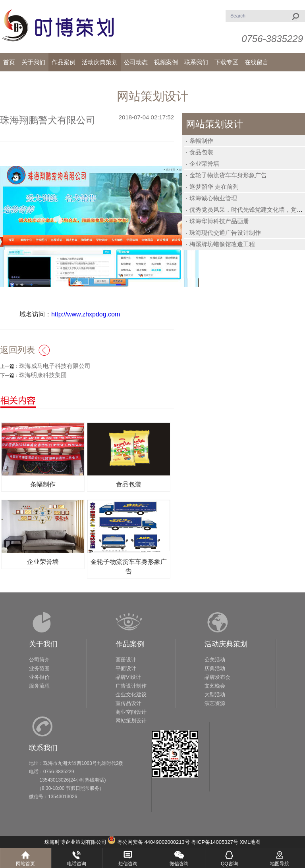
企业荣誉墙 (204, 164)
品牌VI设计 (128, 677)
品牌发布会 (217, 677)
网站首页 (25, 864)
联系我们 (43, 748)
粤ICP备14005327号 (215, 842)
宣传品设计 (128, 703)
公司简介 (39, 660)
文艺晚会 (215, 686)
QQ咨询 (229, 864)
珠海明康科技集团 (43, 375)
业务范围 (39, 668)
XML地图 (250, 842)
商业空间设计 (131, 712)
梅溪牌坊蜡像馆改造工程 (222, 244)
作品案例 (130, 644)
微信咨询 (179, 864)
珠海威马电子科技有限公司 (55, 366)
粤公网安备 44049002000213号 (153, 842)
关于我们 (43, 644)
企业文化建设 (131, 695)
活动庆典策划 (226, 644)
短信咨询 (128, 864)
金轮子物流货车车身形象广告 (228, 175)
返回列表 (17, 350)
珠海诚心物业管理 (213, 198)
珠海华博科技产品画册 (219, 221)
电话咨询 (77, 864)
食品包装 (201, 152)
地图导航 (280, 864)
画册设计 (126, 660)
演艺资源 (215, 703)
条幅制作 (201, 141)
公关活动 (215, 660)
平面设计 (126, 668)
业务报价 (39, 677)
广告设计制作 (131, 686)
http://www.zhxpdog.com (86, 314)
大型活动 (215, 695)
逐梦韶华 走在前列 (214, 187)
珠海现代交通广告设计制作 (225, 233)
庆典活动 (215, 668)
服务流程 (39, 686)
